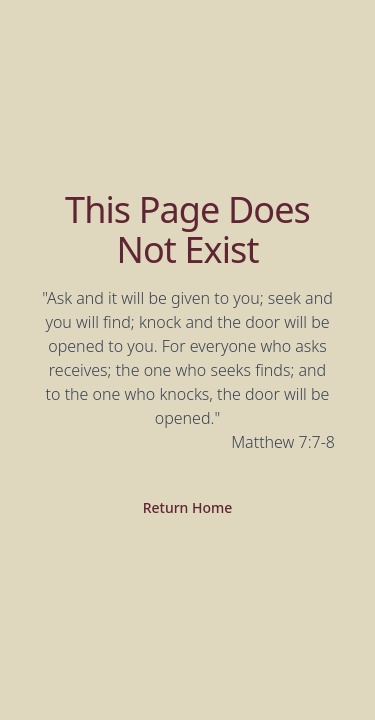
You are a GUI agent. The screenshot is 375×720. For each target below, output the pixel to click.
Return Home (188, 507)
